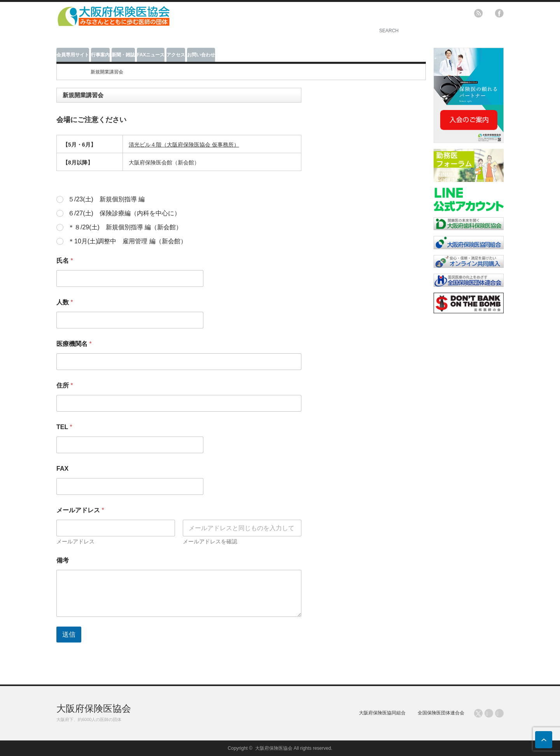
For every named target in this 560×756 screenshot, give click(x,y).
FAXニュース (151, 55)
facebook (499, 13)
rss (478, 13)
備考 (63, 560)
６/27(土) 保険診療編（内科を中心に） (124, 213)
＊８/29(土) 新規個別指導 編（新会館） (125, 227)
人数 (65, 302)
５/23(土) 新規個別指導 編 (106, 199)
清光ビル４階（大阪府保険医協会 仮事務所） (184, 145)
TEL (64, 427)
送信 (69, 635)
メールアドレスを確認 (210, 541)
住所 (65, 385)
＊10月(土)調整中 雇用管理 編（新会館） (127, 241)
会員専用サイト (73, 55)
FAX (62, 469)
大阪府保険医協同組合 (382, 713)
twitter (489, 13)
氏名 (65, 261)
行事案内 (100, 55)
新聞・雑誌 (123, 55)
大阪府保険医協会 (94, 708)
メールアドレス (75, 541)
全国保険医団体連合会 (441, 713)
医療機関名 (74, 344)
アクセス (176, 55)
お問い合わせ (201, 55)
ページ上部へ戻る (544, 740)
